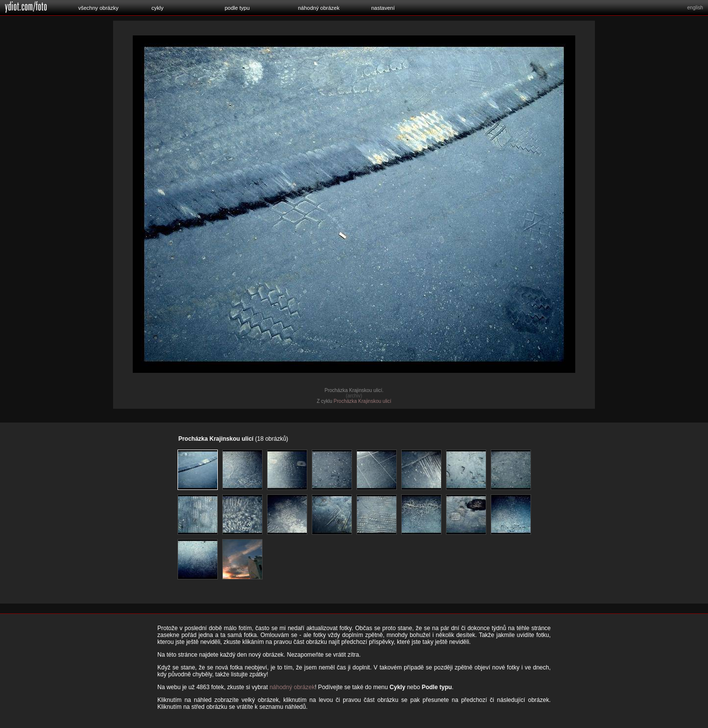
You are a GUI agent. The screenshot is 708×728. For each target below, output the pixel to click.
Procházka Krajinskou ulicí (363, 401)
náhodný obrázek (319, 8)
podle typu (237, 8)
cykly (157, 8)
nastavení (383, 8)
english (695, 8)
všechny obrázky (98, 8)
